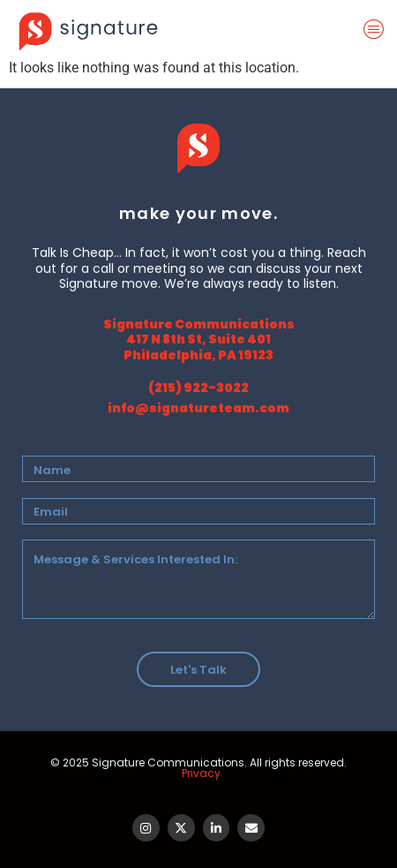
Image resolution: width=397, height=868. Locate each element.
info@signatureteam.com (198, 408)
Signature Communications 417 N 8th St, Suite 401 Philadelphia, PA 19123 (199, 340)
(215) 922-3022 (198, 388)
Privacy (201, 773)
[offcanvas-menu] (377, 30)
